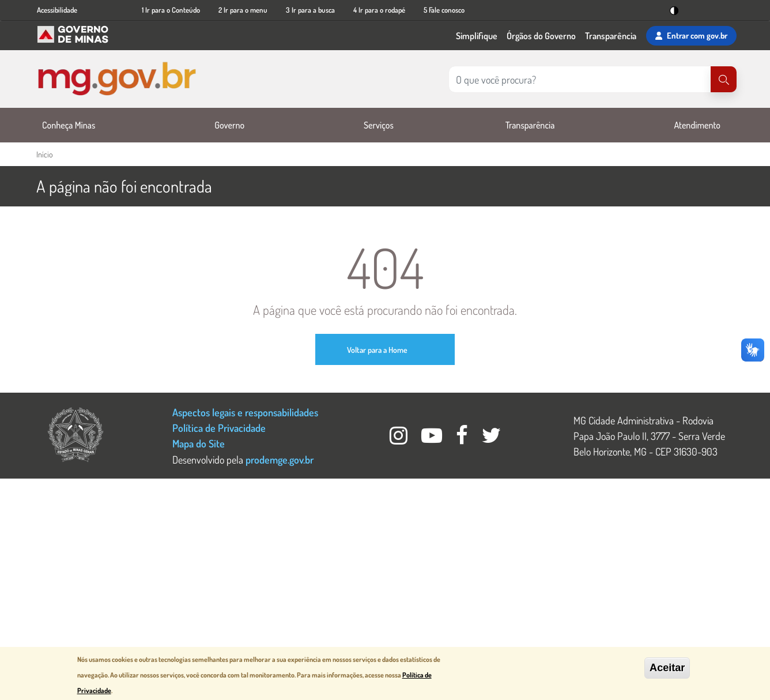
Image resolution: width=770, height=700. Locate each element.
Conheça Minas (69, 125)
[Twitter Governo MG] (492, 439)
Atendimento (697, 125)
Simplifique (477, 36)
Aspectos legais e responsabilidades (245, 412)
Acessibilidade (57, 10)
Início (44, 154)
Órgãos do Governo (541, 36)
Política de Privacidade (219, 428)
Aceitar (667, 668)
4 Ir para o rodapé (379, 10)
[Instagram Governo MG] (400, 439)
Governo (229, 125)
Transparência (611, 36)
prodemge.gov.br (280, 459)
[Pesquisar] (724, 79)
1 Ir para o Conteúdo (171, 10)
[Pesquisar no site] (580, 79)
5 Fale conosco (444, 10)
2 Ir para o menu (243, 10)
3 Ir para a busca (310, 10)
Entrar (691, 36)
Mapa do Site (199, 443)
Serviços (379, 125)
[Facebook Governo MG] (463, 439)
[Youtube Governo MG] (433, 439)
